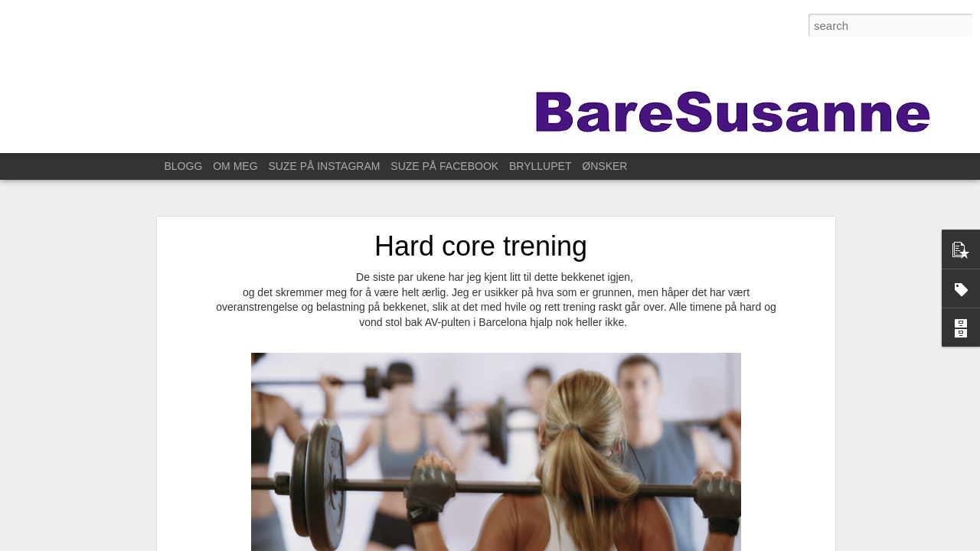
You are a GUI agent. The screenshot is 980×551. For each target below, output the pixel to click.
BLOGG (184, 166)
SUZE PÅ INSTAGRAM (324, 166)
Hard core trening (481, 246)
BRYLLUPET (540, 166)
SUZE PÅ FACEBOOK (444, 166)
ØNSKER (604, 166)
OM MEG (235, 166)
